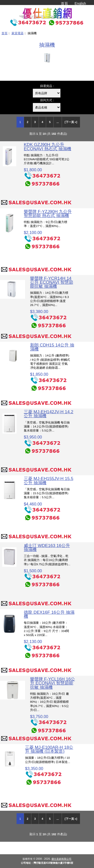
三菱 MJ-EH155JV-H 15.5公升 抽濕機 (49, 480)
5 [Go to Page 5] (50, 122)
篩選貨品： (48, 86)
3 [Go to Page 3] (35, 122)
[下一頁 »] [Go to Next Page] (71, 122)
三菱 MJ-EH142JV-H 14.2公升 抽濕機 (49, 414)
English (80, 3)
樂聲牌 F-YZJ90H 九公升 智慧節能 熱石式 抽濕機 (48, 213)
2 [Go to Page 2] (28, 122)
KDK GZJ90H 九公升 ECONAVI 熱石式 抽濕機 (48, 146)
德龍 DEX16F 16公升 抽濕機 (49, 614)
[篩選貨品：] (47, 93)
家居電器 (18, 33)
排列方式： (48, 100)
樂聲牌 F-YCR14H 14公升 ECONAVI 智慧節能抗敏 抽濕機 (52, 282)
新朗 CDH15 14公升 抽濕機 (52, 347)
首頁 (64, 3)
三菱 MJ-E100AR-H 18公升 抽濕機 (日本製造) (49, 749)
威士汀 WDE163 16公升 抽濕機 (47, 547)
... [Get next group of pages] (58, 122)
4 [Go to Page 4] (42, 122)
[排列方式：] (47, 107)
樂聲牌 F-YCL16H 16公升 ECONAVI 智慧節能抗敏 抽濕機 (53, 683)
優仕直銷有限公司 (61, 859)
